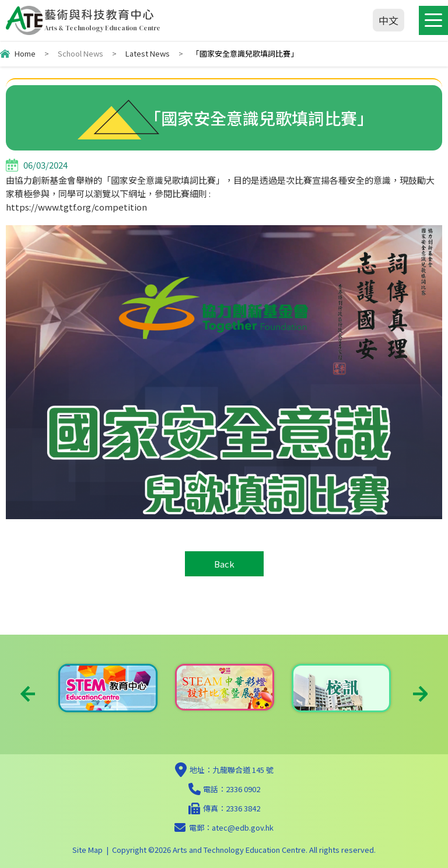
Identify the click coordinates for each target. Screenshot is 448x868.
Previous (28, 694)
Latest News (148, 53)
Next (420, 694)
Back (224, 564)
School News (80, 53)
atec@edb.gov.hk (243, 827)
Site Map (87, 850)
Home (25, 53)
